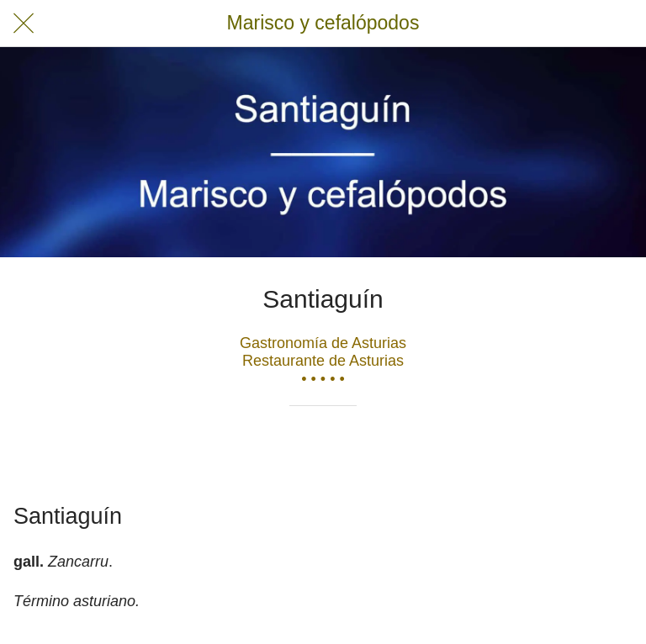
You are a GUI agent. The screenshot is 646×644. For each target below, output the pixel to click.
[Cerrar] (24, 24)
